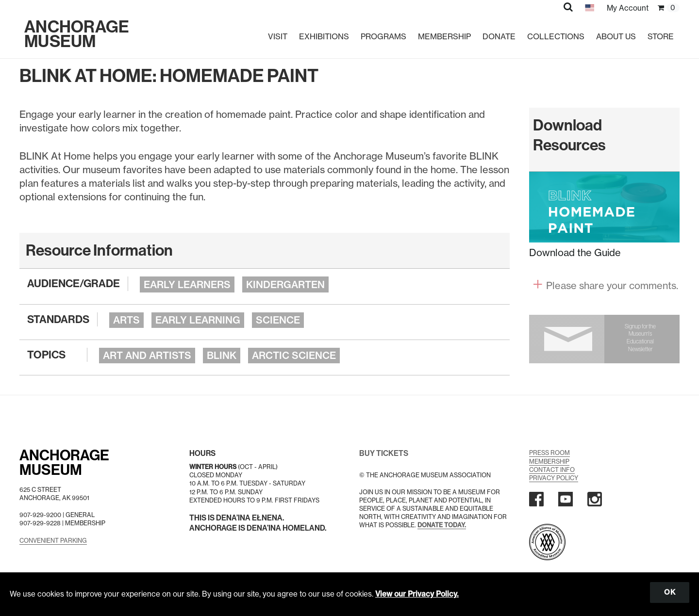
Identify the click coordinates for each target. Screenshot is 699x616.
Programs (383, 36)
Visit (278, 36)
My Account (628, 8)
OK (670, 592)
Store (661, 36)
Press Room (549, 453)
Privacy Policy (554, 478)
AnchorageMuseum (64, 463)
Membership (444, 36)
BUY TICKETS (384, 453)
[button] (568, 7)
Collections (556, 36)
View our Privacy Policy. (417, 594)
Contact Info (552, 470)
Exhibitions (324, 36)
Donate (499, 36)
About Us (616, 36)
